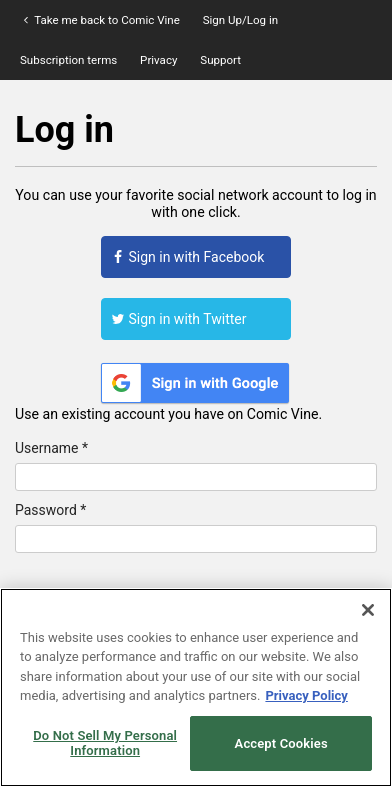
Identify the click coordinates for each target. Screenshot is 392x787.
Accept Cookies (281, 743)
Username (51, 448)
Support (220, 60)
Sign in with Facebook (187, 257)
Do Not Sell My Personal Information (105, 743)
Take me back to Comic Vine (100, 20)
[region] (196, 687)
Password (50, 510)
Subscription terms (68, 60)
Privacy (158, 60)
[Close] (368, 610)
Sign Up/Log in (240, 20)
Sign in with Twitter (179, 319)
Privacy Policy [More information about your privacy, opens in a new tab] (306, 695)
